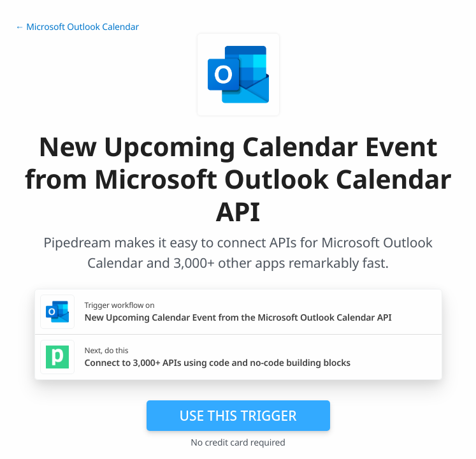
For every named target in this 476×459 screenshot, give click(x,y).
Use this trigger (238, 416)
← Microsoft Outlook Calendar (77, 27)
